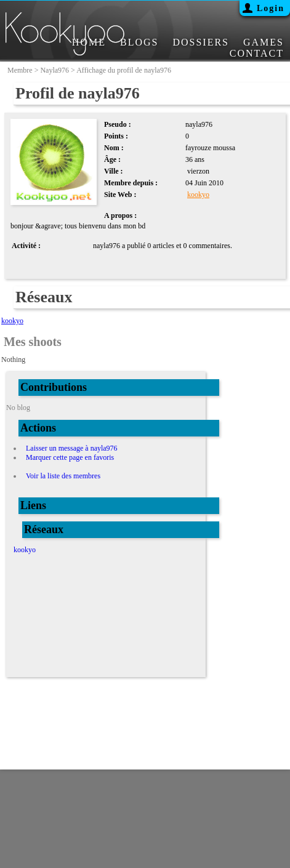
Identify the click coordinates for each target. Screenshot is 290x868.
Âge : (112, 159)
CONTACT (257, 53)
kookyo (198, 195)
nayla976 (54, 70)
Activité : (26, 246)
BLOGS (139, 42)
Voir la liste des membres (63, 476)
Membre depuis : (131, 183)
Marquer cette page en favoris (70, 457)
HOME (89, 42)
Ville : (114, 171)
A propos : (120, 215)
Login (271, 8)
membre (20, 70)
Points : (116, 136)
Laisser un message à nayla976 (72, 448)
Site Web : (120, 195)
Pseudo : (118, 124)
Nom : (114, 148)
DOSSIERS (201, 42)
